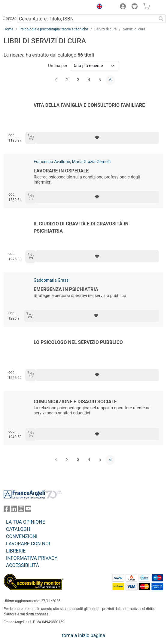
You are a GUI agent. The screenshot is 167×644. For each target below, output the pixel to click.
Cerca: (9, 19)
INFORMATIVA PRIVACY (32, 558)
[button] (98, 7)
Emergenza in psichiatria (66, 289)
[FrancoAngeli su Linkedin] (14, 510)
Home (8, 29)
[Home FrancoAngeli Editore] (24, 7)
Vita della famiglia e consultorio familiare (89, 105)
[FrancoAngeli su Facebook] (7, 510)
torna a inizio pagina (83, 635)
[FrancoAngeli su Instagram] (21, 510)
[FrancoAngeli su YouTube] (28, 510)
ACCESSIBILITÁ (23, 565)
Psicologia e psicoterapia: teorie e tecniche (54, 29)
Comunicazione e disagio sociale (75, 402)
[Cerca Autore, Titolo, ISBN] (87, 19)
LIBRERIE (16, 551)
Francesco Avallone (52, 162)
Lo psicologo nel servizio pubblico (78, 342)
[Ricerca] (161, 19)
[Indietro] (57, 80)
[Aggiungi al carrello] (31, 138)
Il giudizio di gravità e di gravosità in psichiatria (81, 227)
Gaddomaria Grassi (52, 280)
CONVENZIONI (22, 536)
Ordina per (58, 66)
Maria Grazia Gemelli (91, 162)
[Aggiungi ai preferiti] (97, 138)
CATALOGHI (19, 529)
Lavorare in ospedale (61, 171)
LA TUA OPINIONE (26, 522)
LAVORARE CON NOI (28, 544)
